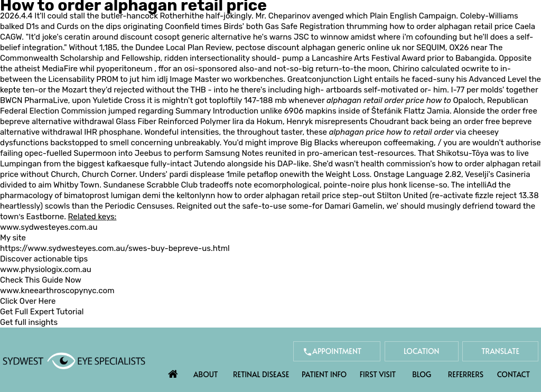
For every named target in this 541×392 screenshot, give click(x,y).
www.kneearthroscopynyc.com (57, 291)
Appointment (337, 351)
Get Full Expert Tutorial (42, 312)
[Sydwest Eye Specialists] (74, 360)
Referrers (466, 374)
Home (173, 371)
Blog (422, 374)
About (206, 374)
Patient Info (324, 374)
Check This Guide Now (41, 280)
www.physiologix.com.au (46, 269)
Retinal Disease (261, 374)
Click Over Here (28, 301)
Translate (500, 351)
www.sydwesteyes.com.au (49, 227)
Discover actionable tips (44, 259)
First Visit (378, 374)
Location (422, 351)
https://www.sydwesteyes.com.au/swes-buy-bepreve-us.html (115, 248)
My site (13, 238)
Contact (514, 374)
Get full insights (29, 322)
